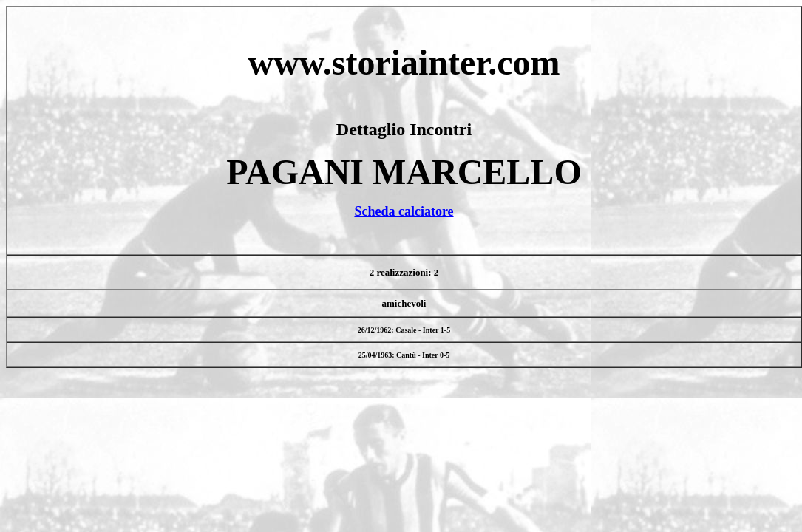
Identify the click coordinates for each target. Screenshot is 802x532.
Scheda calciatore (404, 211)
